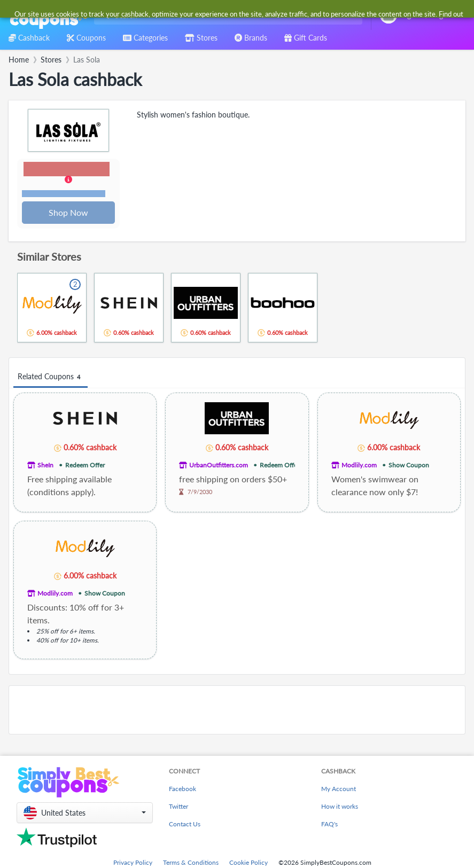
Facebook (182, 790)
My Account (339, 790)
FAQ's (329, 825)
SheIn (45, 466)
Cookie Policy (248, 863)
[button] (69, 181)
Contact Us (185, 825)
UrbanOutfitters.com (219, 466)
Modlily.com (359, 466)
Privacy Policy (133, 863)
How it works (340, 807)
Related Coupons (50, 378)
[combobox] (226, 15)
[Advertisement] (237, 711)
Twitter (178, 807)
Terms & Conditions (191, 863)
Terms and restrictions (64, 194)
